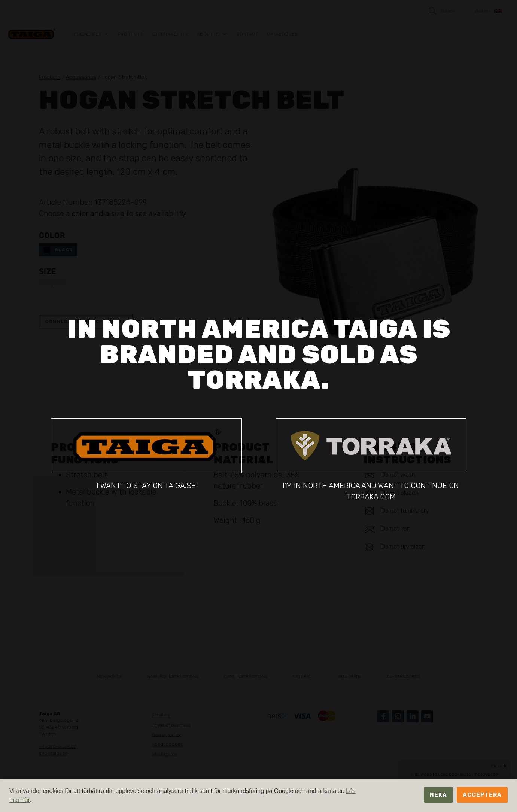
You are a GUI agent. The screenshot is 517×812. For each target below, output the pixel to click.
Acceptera (482, 795)
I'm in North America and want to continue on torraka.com (371, 460)
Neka (438, 795)
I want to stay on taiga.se (146, 454)
